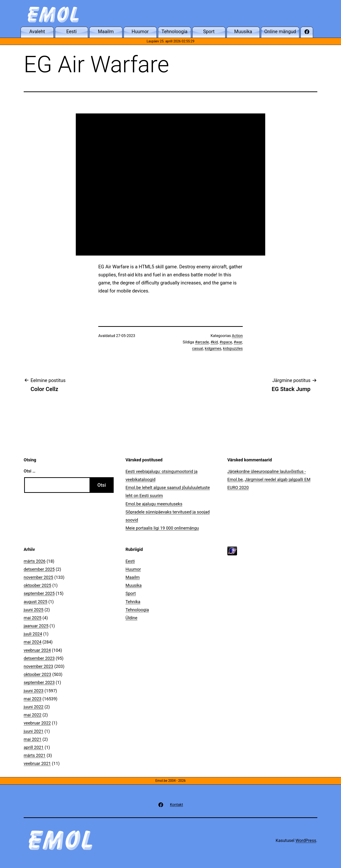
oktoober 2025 (37, 585)
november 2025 (38, 577)
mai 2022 (33, 715)
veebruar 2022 (37, 723)
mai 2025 (33, 618)
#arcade (202, 342)
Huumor (133, 569)
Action (237, 336)
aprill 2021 (34, 747)
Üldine (131, 618)
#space (226, 342)
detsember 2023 (39, 658)
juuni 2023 (34, 691)
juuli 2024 (33, 634)
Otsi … (29, 471)
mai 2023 (33, 699)
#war (238, 342)
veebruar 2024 (37, 650)
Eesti (130, 561)
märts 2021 (35, 755)
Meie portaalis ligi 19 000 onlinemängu (162, 528)
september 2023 (39, 682)
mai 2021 (33, 739)
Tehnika (133, 602)
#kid (214, 342)
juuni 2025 (34, 610)
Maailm (133, 577)
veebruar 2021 (37, 763)
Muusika (134, 585)
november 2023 (38, 666)
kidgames (213, 349)
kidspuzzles (233, 349)
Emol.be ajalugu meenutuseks (154, 504)
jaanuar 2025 (36, 626)
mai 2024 (33, 642)
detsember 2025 (39, 569)
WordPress (306, 840)
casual (198, 349)
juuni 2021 (34, 731)
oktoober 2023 (37, 674)
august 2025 (36, 602)
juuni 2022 (34, 707)
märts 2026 (35, 561)
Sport (131, 593)
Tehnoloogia (137, 610)
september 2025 (39, 593)
